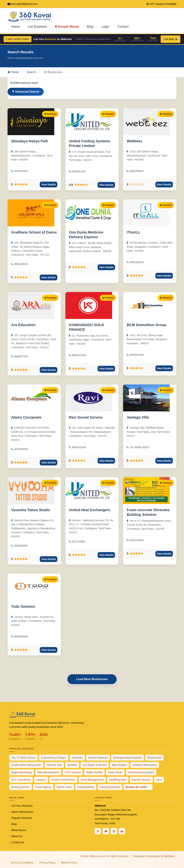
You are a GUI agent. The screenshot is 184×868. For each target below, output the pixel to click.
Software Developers (145, 765)
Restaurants (154, 758)
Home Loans (64, 787)
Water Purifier (94, 772)
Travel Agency (43, 787)
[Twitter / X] (106, 831)
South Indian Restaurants (26, 765)
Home (15, 27)
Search (31, 72)
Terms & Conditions (22, 863)
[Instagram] (114, 831)
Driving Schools (20, 787)
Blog (90, 27)
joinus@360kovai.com (24, 4)
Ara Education (23, 325)
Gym (159, 780)
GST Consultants (21, 780)
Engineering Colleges (54, 758)
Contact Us (18, 842)
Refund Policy (69, 863)
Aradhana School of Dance (34, 232)
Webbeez (134, 141)
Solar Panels (115, 772)
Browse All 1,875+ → (138, 787)
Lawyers (41, 780)
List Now (171, 39)
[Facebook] (98, 831)
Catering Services (110, 787)
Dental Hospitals (98, 758)
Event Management (92, 780)
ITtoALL (134, 232)
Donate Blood (67, 27)
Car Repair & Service (95, 765)
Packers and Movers (63, 780)
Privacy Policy (47, 863)
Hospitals (77, 758)
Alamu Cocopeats (26, 417)
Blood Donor (19, 830)
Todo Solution (23, 606)
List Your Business (22, 806)
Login (105, 27)
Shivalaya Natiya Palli (30, 141)
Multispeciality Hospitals (127, 758)
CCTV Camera (73, 772)
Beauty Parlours (141, 780)
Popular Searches (22, 818)
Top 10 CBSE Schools (23, 758)
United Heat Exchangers (90, 510)
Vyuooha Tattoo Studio (31, 510)
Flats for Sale (54, 765)
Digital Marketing (22, 772)
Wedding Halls (118, 780)
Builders (72, 765)
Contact (123, 27)
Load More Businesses (92, 679)
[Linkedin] (122, 831)
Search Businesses (22, 812)
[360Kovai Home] (30, 16)
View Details (48, 185)
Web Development (48, 772)
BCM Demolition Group (146, 325)
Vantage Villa (138, 417)
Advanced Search (26, 92)
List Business (37, 27)
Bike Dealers (119, 765)
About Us (17, 836)
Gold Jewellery (86, 787)
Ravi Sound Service (86, 417)
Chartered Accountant (141, 772)
